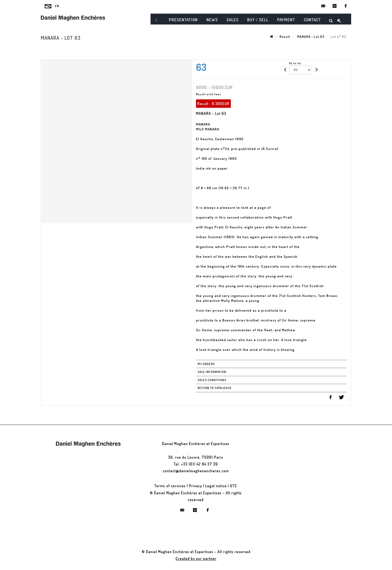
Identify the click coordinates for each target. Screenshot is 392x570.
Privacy (195, 486)
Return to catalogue (215, 388)
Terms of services (170, 486)
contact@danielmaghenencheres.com (196, 471)
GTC (234, 486)
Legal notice (216, 486)
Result (285, 37)
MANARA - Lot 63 (310, 37)
